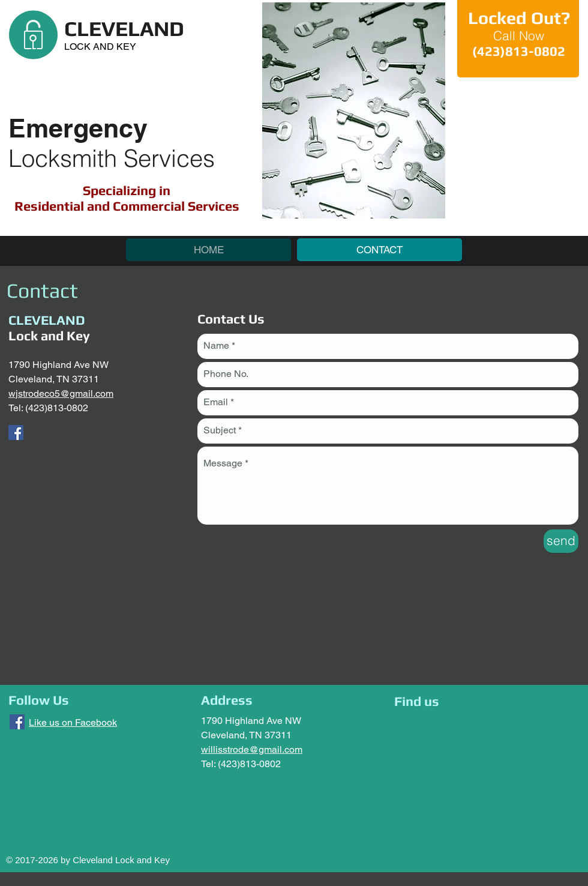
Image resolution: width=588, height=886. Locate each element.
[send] (561, 541)
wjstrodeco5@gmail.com (61, 393)
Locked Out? (519, 18)
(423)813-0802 (57, 408)
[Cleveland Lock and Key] (16, 432)
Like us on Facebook (73, 722)
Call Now (519, 35)
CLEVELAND (124, 29)
